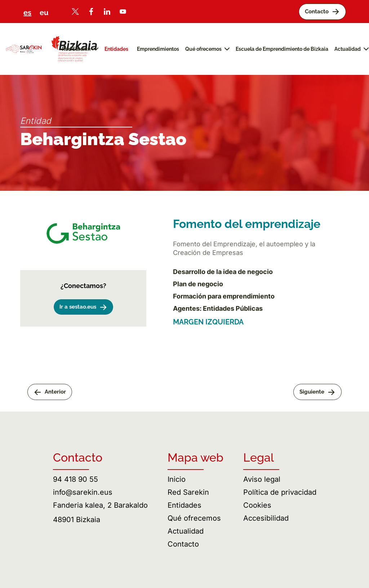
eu (44, 13)
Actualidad (186, 531)
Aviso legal (262, 479)
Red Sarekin (188, 492)
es (27, 13)
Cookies (257, 505)
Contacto (183, 544)
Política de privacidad (280, 492)
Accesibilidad (266, 518)
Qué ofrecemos (194, 518)
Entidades (184, 505)
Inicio (177, 479)
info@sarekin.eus (83, 492)
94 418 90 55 (75, 479)
